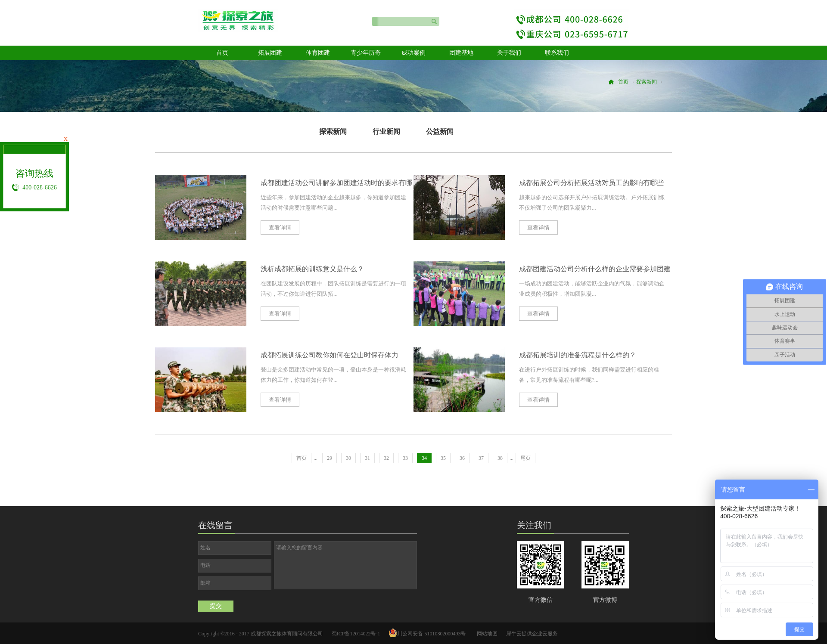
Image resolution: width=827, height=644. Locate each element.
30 (348, 458)
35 (443, 458)
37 (481, 458)
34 (424, 458)
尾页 (525, 458)
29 (330, 458)
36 (462, 458)
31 (367, 458)
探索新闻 (647, 82)
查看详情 (280, 228)
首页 (222, 53)
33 (405, 458)
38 (500, 458)
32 (386, 458)
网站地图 (486, 634)
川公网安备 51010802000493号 (431, 634)
